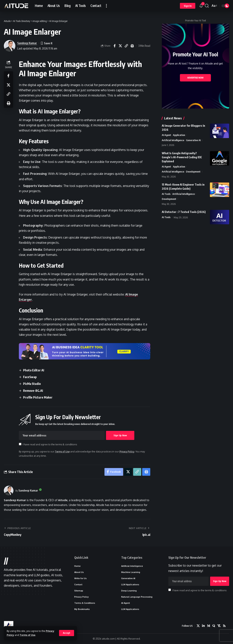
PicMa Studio (32, 384)
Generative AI (193, 140)
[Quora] (214, 626)
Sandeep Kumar (27, 43)
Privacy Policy (127, 451)
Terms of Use (28, 635)
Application (179, 135)
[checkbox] (20, 444)
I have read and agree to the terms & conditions (50, 444)
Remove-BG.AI (33, 391)
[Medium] (209, 626)
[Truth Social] (219, 626)
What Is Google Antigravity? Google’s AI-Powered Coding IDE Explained (182, 157)
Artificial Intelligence (173, 140)
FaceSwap (30, 377)
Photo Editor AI (34, 370)
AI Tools (166, 194)
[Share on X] (120, 46)
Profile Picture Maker (38, 397)
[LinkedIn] (203, 626)
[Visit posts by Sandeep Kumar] (9, 491)
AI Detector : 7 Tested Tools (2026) (184, 212)
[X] (198, 626)
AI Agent (166, 135)
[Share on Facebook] (114, 46)
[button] (66, 633)
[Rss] (224, 626)
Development (193, 172)
